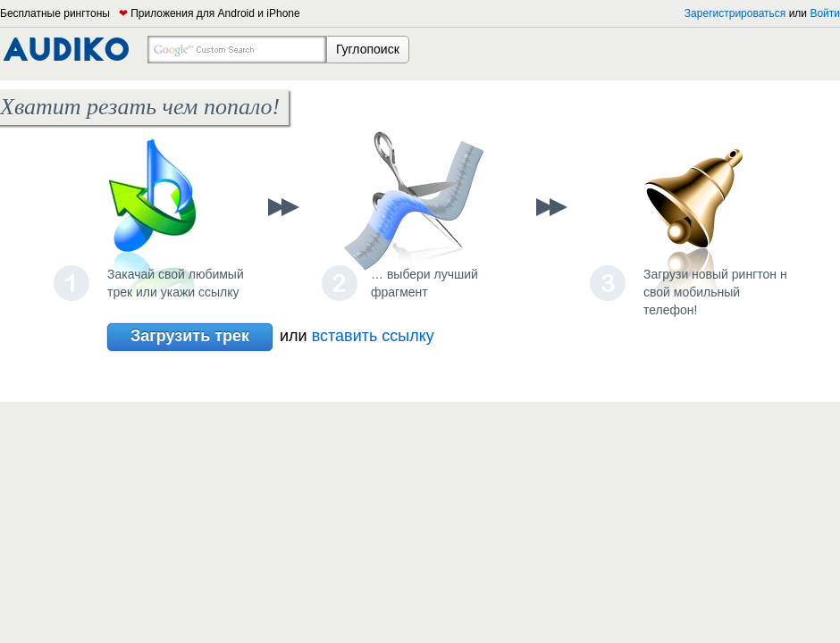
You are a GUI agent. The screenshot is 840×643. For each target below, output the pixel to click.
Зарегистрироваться (735, 13)
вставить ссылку (373, 336)
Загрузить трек (190, 337)
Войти (825, 13)
